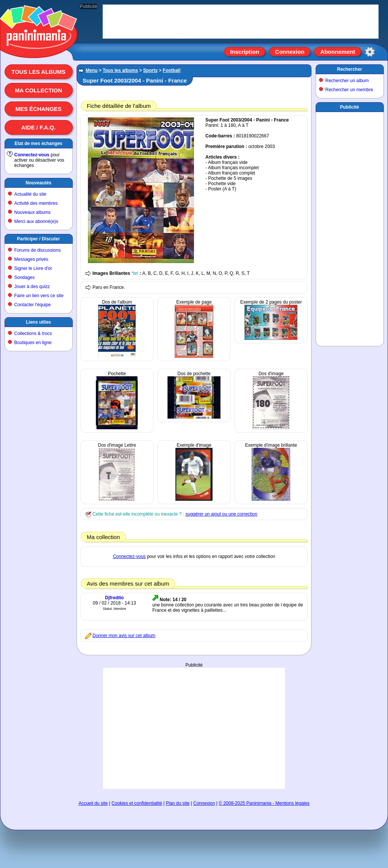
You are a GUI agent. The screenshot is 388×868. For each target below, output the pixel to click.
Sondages (25, 277)
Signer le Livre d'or (33, 268)
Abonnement (338, 52)
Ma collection (38, 90)
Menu (92, 70)
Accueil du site (93, 803)
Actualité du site (31, 194)
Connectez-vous (32, 155)
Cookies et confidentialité (137, 803)
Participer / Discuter (38, 239)
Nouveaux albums (33, 212)
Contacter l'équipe (33, 305)
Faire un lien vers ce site (39, 296)
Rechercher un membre (349, 90)
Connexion (290, 52)
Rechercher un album (347, 81)
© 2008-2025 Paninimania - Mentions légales (264, 803)
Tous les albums (38, 72)
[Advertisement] (194, 715)
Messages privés (31, 259)
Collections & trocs (33, 333)
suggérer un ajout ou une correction (221, 514)
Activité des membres (36, 203)
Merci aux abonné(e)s (36, 221)
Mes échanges (39, 109)
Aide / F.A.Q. (38, 127)
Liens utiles (38, 322)
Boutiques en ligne (33, 343)
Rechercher (349, 69)
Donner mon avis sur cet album (124, 636)
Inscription (245, 52)
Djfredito (114, 598)
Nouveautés (38, 183)
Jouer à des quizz (32, 287)
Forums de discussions (38, 250)
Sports (150, 70)
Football (172, 70)
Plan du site (178, 803)
